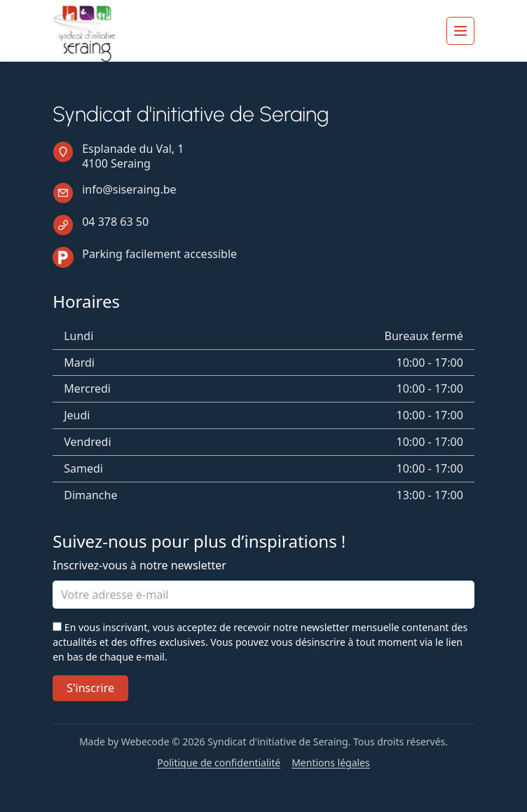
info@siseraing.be (129, 189)
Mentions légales (331, 763)
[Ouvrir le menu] (460, 31)
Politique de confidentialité (219, 763)
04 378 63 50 (115, 222)
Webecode (145, 742)
